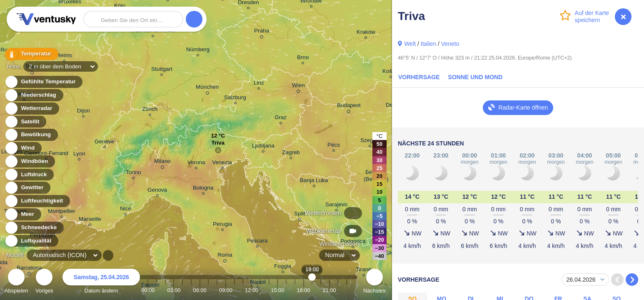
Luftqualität (31, 241)
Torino (134, 174)
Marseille (90, 220)
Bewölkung (31, 135)
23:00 (347, 290)
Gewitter (27, 188)
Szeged (370, 141)
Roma (225, 256)
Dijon (84, 112)
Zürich (150, 110)
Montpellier (62, 212)
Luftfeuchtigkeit (37, 201)
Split (300, 215)
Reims (64, 56)
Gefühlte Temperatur (44, 82)
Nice (126, 210)
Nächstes (374, 282)
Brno (303, 59)
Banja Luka (314, 181)
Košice (391, 72)
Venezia (222, 164)
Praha (262, 32)
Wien (298, 87)
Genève (104, 143)
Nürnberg (198, 51)
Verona (196, 164)
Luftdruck (29, 175)
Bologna (203, 189)
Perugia (222, 225)
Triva (218, 145)
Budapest (349, 107)
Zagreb (291, 154)
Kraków (366, 33)
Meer (23, 214)
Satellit (25, 122)
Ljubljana (263, 147)
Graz (281, 119)
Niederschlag (34, 95)
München (207, 88)
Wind (23, 148)
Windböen (30, 161)
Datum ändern (101, 282)
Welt (410, 44)
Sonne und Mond (476, 77)
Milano (162, 162)
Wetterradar (32, 109)
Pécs (334, 146)
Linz (259, 84)
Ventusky (45, 19)
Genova (157, 191)
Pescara (257, 242)
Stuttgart (162, 70)
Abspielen (16, 282)
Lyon (79, 155)
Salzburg (235, 99)
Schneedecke (34, 228)
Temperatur (31, 54)
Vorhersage (419, 77)
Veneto (450, 44)
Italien (428, 44)
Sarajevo (336, 206)
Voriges (44, 282)
